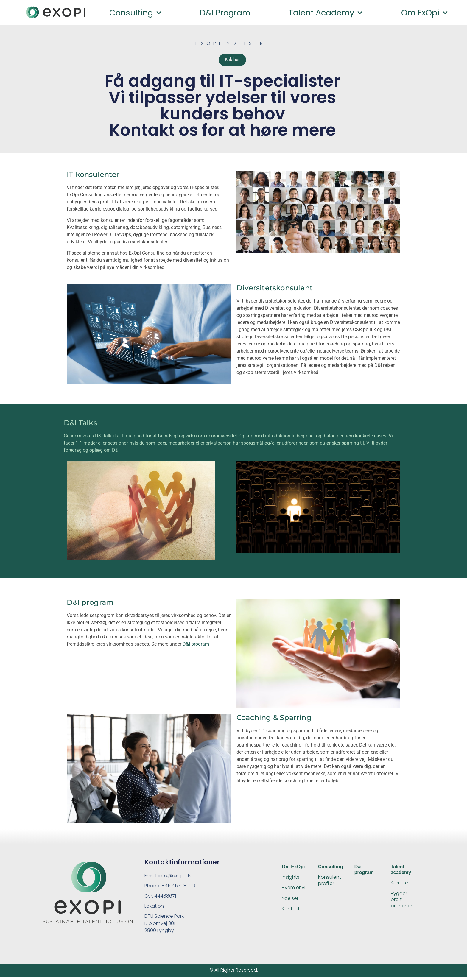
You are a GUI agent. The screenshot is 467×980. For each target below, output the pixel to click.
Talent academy (326, 13)
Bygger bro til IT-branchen (402, 903)
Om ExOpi (425, 13)
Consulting (136, 13)
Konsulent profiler (330, 884)
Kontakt (291, 912)
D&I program (225, 13)
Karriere (399, 886)
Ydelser (290, 901)
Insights (291, 880)
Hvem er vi (294, 891)
